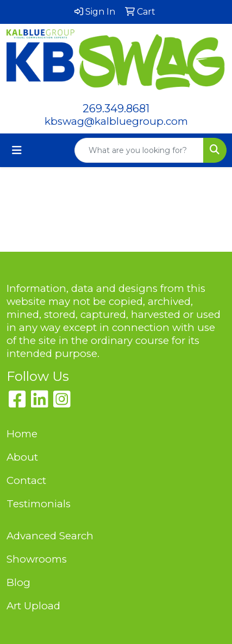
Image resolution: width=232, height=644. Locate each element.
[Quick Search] (139, 150)
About (22, 457)
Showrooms (37, 559)
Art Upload (33, 606)
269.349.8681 (116, 109)
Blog (18, 582)
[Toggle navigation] (17, 150)
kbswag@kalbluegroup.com (116, 121)
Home (22, 434)
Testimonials (39, 504)
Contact (26, 480)
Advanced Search (50, 536)
